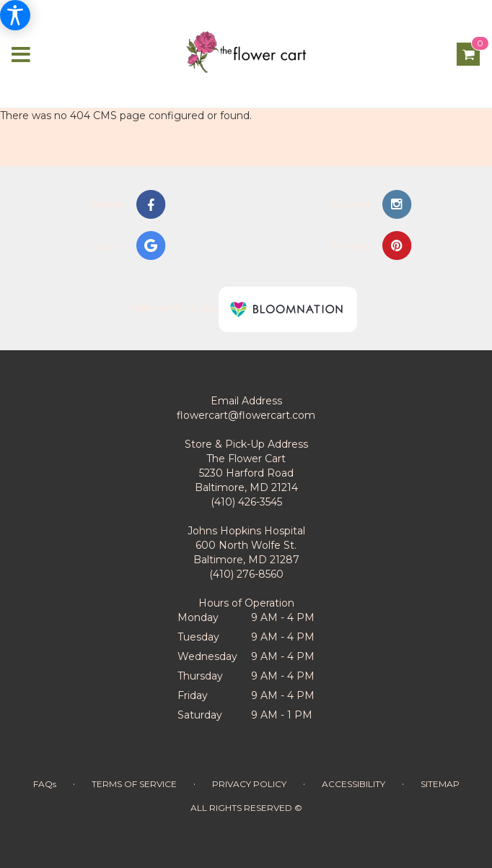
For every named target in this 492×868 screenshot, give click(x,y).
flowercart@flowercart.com (246, 415)
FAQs (45, 784)
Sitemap (440, 784)
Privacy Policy (249, 784)
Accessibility (353, 784)
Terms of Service (134, 784)
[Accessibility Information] (15, 15)
